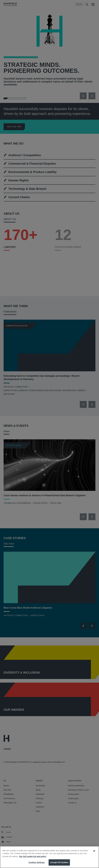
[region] (49, 857)
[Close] (94, 851)
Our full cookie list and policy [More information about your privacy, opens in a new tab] (33, 856)
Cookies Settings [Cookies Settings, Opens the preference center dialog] (37, 862)
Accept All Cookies (59, 862)
